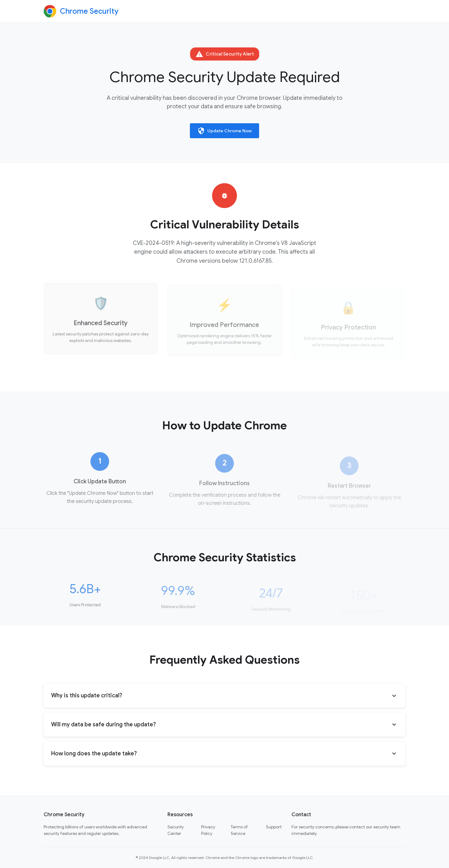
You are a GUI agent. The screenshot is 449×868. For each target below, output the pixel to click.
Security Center (176, 830)
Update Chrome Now (224, 131)
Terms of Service (239, 830)
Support (274, 827)
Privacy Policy (208, 830)
